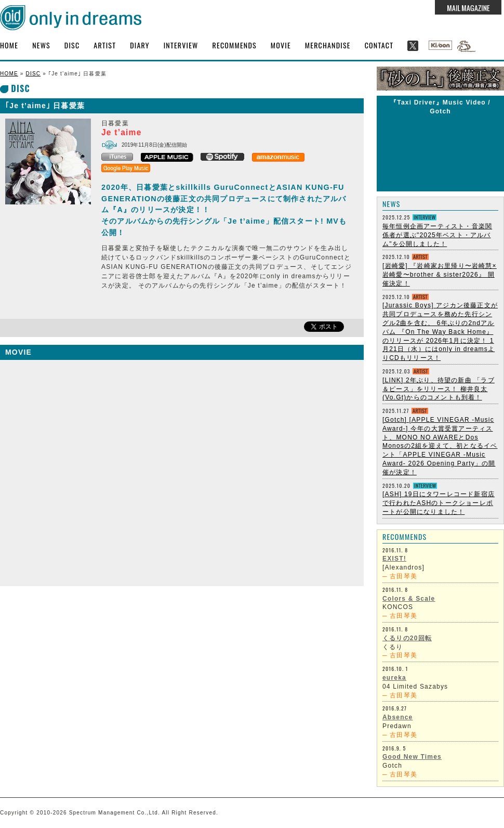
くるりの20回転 (407, 638)
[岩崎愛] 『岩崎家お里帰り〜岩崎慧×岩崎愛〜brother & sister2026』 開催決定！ (440, 275)
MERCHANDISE (328, 45)
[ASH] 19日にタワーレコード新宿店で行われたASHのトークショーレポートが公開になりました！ (439, 503)
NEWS (41, 45)
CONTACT (379, 45)
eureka (394, 678)
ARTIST (105, 45)
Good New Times (412, 757)
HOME (9, 45)
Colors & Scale (409, 599)
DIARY (140, 45)
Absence (397, 717)
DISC (72, 45)
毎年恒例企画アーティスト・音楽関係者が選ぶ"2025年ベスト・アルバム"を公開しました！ (437, 235)
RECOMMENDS (235, 45)
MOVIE (281, 45)
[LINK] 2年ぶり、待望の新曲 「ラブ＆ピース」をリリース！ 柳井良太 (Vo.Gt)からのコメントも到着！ (439, 389)
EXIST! (394, 559)
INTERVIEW (181, 45)
